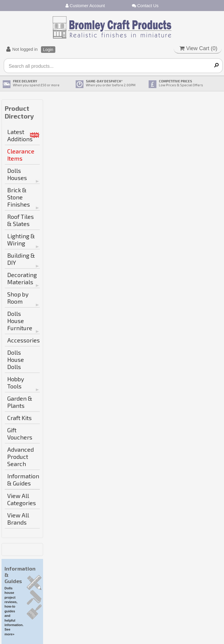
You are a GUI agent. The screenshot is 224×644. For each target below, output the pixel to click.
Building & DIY (21, 259)
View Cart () (198, 48)
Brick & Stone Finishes (19, 197)
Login (48, 50)
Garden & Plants (20, 402)
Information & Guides (23, 479)
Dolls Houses (17, 174)
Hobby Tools (16, 382)
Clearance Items (21, 155)
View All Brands (18, 519)
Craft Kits (19, 418)
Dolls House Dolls (16, 359)
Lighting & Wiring (21, 239)
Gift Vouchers (20, 434)
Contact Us (145, 6)
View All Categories (22, 499)
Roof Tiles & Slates (20, 220)
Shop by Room (18, 298)
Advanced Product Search (20, 457)
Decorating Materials (22, 278)
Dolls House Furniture (20, 321)
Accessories (23, 340)
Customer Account (85, 6)
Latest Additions (20, 135)
